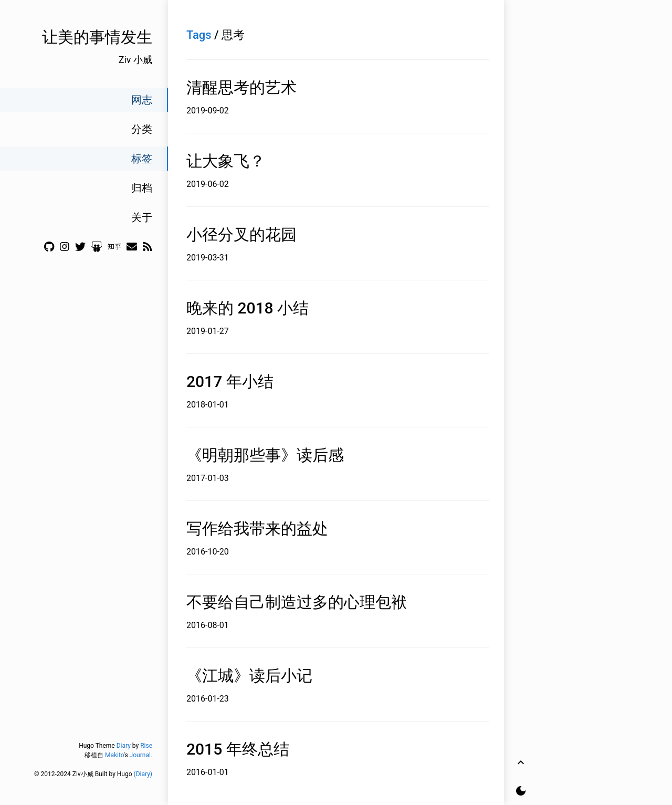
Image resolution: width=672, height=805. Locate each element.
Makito (114, 755)
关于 (142, 217)
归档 (142, 188)
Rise (146, 746)
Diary (124, 746)
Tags (199, 35)
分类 (142, 129)
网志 (142, 100)
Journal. (141, 755)
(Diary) (143, 774)
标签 (142, 159)
